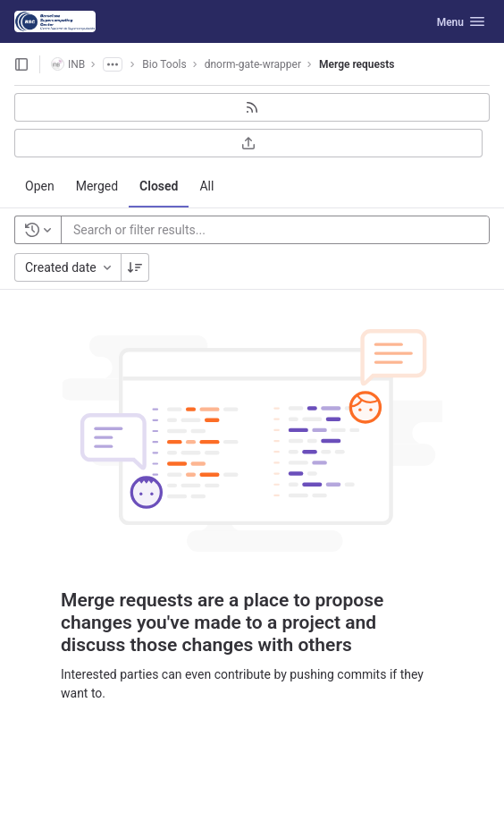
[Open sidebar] (21, 64)
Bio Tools (164, 64)
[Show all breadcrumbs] (113, 64)
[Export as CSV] (248, 143)
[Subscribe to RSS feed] (252, 107)
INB (68, 64)
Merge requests (357, 64)
